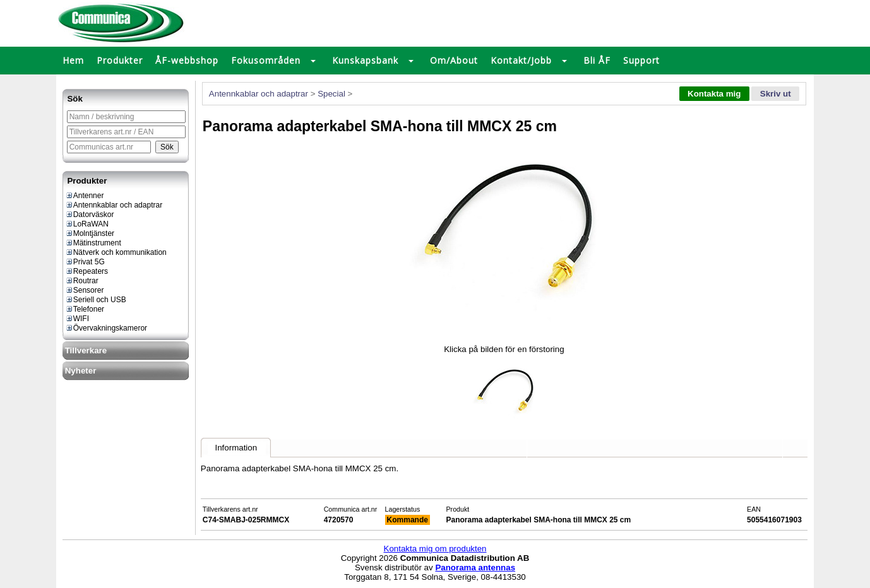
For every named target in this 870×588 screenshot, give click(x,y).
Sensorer (85, 290)
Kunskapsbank (365, 60)
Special (331, 94)
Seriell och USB (96, 300)
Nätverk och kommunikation (116, 252)
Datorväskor (90, 215)
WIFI (77, 319)
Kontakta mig (714, 94)
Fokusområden (266, 60)
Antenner (85, 196)
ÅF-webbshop (187, 60)
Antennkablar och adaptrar (114, 205)
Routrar (82, 281)
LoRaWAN (87, 224)
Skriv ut (776, 94)
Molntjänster (90, 233)
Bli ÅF (597, 60)
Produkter (120, 60)
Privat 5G (85, 262)
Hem (73, 60)
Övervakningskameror (106, 328)
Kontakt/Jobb (521, 60)
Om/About (454, 60)
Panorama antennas (475, 567)
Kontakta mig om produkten (435, 549)
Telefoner (85, 309)
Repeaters (86, 271)
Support (641, 60)
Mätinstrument (93, 243)
